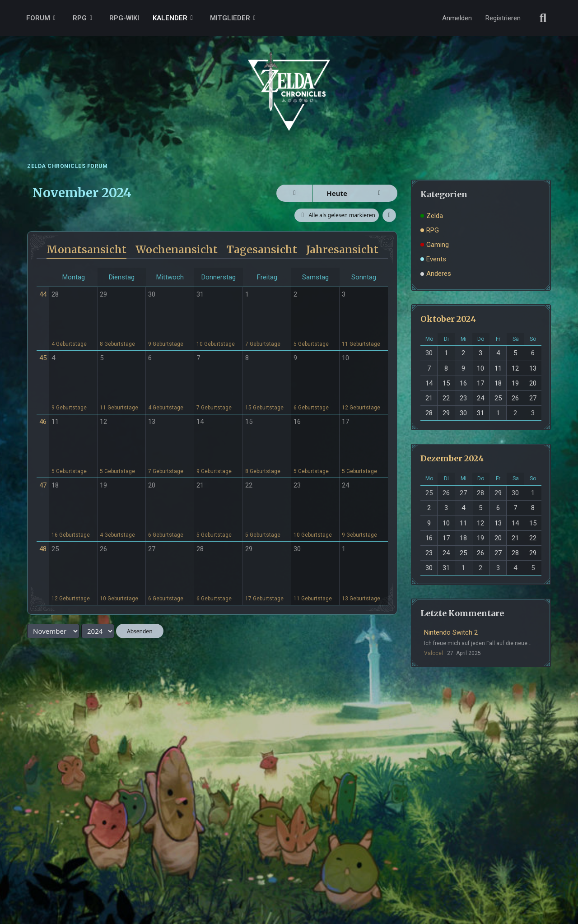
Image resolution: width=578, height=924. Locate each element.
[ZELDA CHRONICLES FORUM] (289, 81)
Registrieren (503, 18)
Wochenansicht (177, 249)
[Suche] (543, 18)
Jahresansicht (342, 249)
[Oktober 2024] (294, 193)
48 (43, 549)
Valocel (433, 653)
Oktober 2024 (448, 319)
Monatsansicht (86, 249)
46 (43, 422)
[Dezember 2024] (379, 193)
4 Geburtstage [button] (69, 344)
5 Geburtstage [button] (311, 344)
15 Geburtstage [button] (264, 408)
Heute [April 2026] (337, 193)
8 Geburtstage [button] (117, 344)
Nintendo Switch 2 (451, 632)
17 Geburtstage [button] (264, 599)
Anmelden (457, 18)
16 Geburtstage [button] (71, 535)
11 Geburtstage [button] (361, 344)
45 (43, 358)
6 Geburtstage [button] (311, 408)
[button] (389, 215)
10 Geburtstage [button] (216, 344)
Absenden (140, 631)
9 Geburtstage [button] (166, 344)
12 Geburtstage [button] (361, 408)
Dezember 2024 (452, 458)
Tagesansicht (262, 249)
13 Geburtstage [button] (361, 599)
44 (43, 294)
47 (43, 485)
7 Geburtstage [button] (263, 344)
